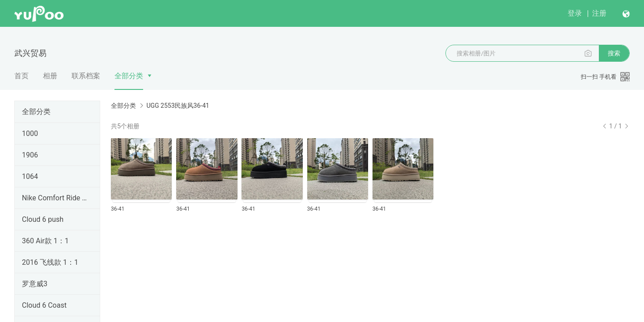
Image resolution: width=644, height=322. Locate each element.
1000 (30, 133)
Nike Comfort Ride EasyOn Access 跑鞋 (55, 198)
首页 (21, 76)
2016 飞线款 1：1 (50, 262)
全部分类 (129, 76)
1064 (30, 176)
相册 (50, 76)
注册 (599, 13)
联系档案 (86, 76)
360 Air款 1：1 (45, 241)
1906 (30, 155)
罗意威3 (35, 284)
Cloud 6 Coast (44, 305)
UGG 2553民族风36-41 (178, 106)
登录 (575, 13)
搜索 (614, 53)
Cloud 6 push (43, 219)
